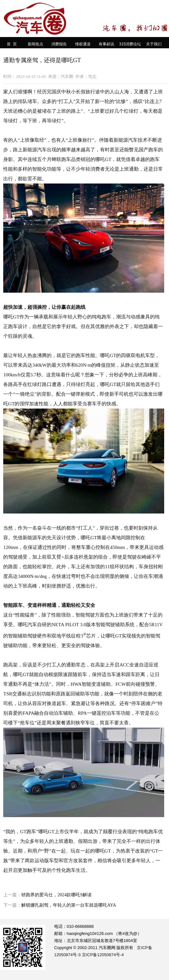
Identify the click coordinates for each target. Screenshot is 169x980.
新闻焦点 (35, 44)
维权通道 (83, 44)
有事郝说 (106, 44)
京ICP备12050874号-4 (103, 955)
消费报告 (59, 44)
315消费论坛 (130, 44)
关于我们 (154, 44)
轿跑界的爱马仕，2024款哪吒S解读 (56, 895)
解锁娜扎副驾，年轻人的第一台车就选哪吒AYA (69, 905)
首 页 (12, 44)
